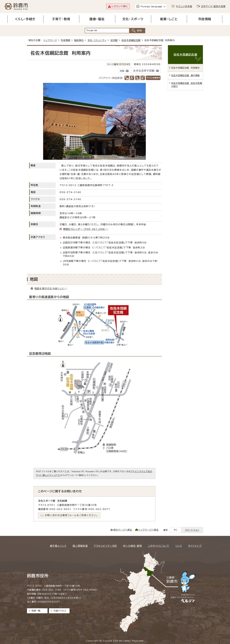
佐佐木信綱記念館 (131, 40)
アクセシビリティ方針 (105, 546)
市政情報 (65, 40)
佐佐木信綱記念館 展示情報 (186, 75)
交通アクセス (60, 611)
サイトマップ (195, 546)
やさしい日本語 (184, 6)
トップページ (50, 40)
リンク (179, 546)
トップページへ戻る (149, 530)
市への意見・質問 (132, 546)
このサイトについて (159, 546)
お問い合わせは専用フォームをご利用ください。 (71, 515)
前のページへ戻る (123, 530)
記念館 (114, 40)
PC (176, 530)
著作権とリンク (58, 546)
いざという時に (120, 6)
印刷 (122, 71)
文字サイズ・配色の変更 (213, 6)
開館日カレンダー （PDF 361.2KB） (86, 229)
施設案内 (79, 40)
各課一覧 (36, 611)
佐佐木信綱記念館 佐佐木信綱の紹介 (187, 85)
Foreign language (151, 7)
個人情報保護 (80, 546)
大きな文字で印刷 (144, 71)
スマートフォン (192, 530)
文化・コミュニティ (97, 40)
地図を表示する (51, 288)
